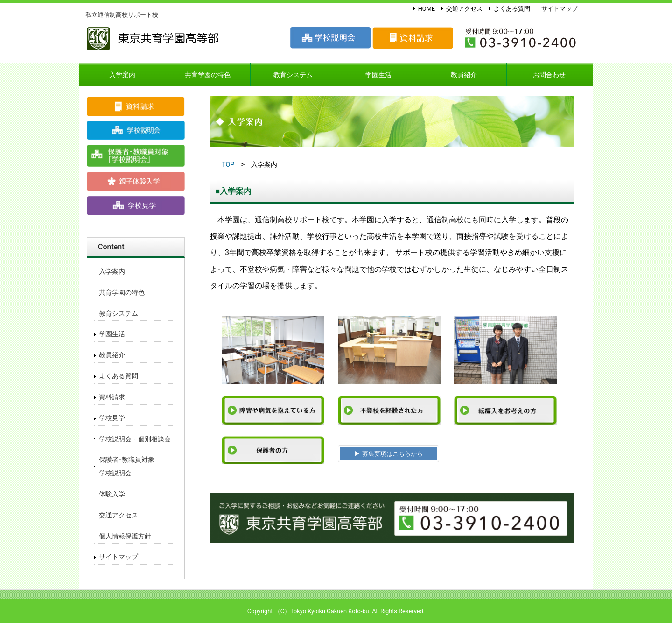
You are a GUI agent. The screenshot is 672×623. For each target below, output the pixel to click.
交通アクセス (464, 9)
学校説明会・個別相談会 (135, 439)
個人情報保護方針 (125, 536)
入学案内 (112, 272)
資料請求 (112, 397)
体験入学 (112, 494)
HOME (427, 9)
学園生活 (112, 334)
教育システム (119, 314)
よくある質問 (512, 9)
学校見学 (112, 418)
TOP (228, 165)
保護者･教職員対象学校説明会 (127, 467)
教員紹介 (112, 355)
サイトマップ (560, 9)
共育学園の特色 (122, 293)
